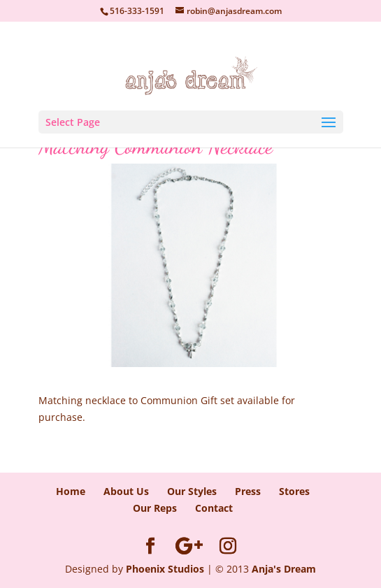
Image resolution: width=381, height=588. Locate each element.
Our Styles (192, 491)
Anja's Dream (284, 569)
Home (71, 491)
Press (248, 491)
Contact (214, 508)
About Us (126, 491)
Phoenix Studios (165, 569)
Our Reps (155, 508)
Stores (294, 491)
